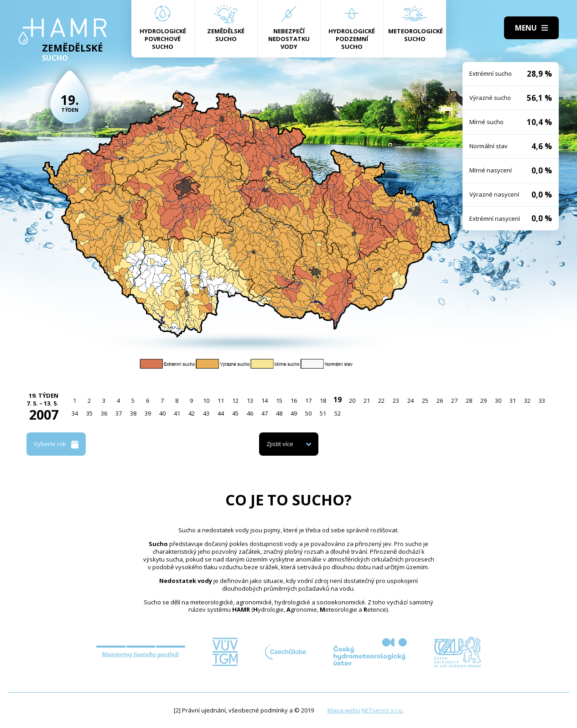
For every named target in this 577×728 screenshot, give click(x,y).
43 (206, 413)
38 (133, 413)
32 (527, 400)
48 (279, 413)
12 (235, 400)
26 (440, 400)
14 (265, 400)
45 (235, 413)
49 (294, 413)
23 (396, 400)
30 (498, 400)
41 (177, 413)
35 (89, 413)
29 (483, 400)
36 (104, 413)
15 (279, 400)
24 (411, 400)
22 (381, 400)
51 (323, 413)
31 (513, 400)
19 (338, 400)
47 (265, 413)
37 (119, 413)
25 (425, 400)
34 (75, 413)
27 (454, 400)
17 (308, 400)
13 (250, 400)
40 (162, 413)
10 (206, 400)
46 (250, 413)
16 (294, 400)
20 (352, 400)
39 (148, 413)
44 (221, 413)
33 (542, 400)
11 (221, 400)
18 (323, 400)
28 (469, 400)
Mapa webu (344, 710)
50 (308, 413)
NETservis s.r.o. (383, 710)
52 (338, 413)
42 (192, 413)
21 (367, 400)
